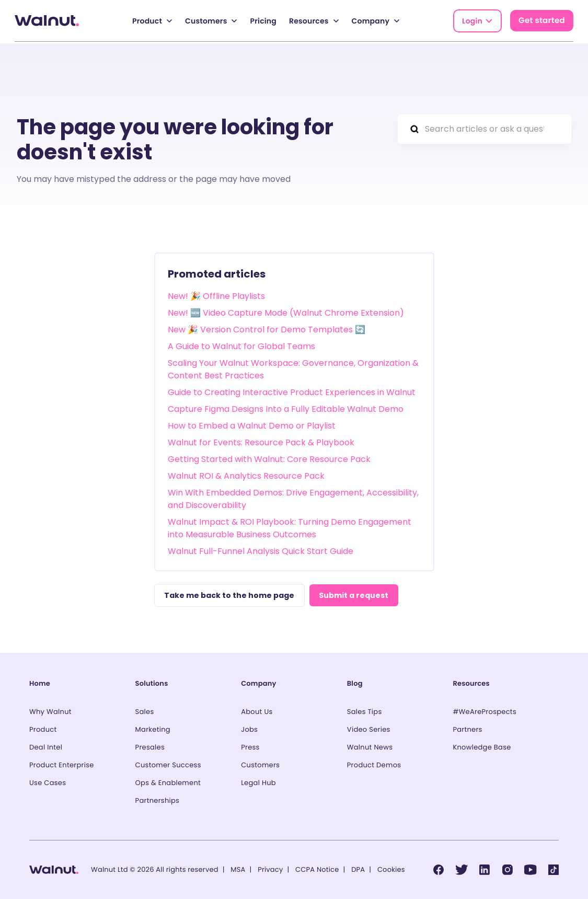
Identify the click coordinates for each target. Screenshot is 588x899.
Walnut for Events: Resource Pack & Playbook (261, 441)
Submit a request (358, 594)
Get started (542, 21)
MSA (238, 869)
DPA (358, 869)
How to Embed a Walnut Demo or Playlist (252, 424)
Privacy (270, 869)
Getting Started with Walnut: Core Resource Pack (269, 458)
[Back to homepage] (47, 21)
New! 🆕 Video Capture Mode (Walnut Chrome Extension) (286, 311)
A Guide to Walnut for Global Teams (241, 345)
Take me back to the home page (230, 594)
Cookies (391, 869)
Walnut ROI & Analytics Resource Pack (246, 474)
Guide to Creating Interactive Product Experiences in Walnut (292, 391)
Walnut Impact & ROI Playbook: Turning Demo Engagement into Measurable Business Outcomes (290, 527)
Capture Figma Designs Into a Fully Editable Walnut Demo (286, 407)
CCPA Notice (317, 869)
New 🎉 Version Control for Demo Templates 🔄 (267, 328)
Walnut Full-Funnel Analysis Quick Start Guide (261, 550)
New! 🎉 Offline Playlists (216, 295)
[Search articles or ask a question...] (485, 128)
